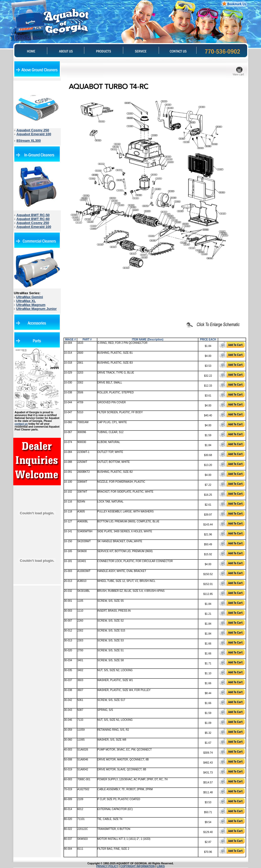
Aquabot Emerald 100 (34, 134)
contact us (21, 424)
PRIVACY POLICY (107, 866)
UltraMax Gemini (30, 297)
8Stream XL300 (29, 141)
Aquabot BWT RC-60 (33, 219)
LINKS (161, 866)
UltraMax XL (26, 301)
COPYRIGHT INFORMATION (138, 866)
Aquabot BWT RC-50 (33, 215)
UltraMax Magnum (31, 305)
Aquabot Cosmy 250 (33, 130)
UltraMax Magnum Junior (36, 309)
